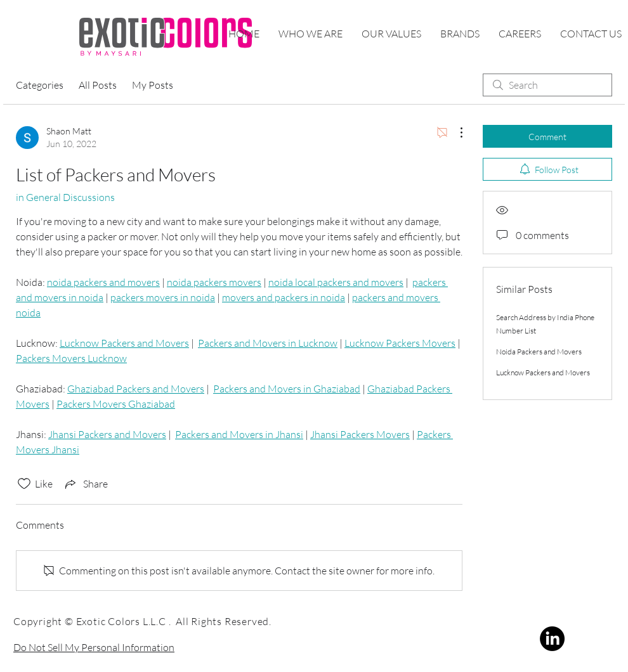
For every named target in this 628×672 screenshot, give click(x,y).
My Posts (153, 85)
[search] (547, 85)
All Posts (98, 85)
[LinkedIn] (552, 639)
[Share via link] (85, 484)
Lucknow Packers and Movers (543, 372)
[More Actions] (455, 132)
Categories (40, 85)
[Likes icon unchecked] (24, 484)
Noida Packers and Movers (539, 352)
